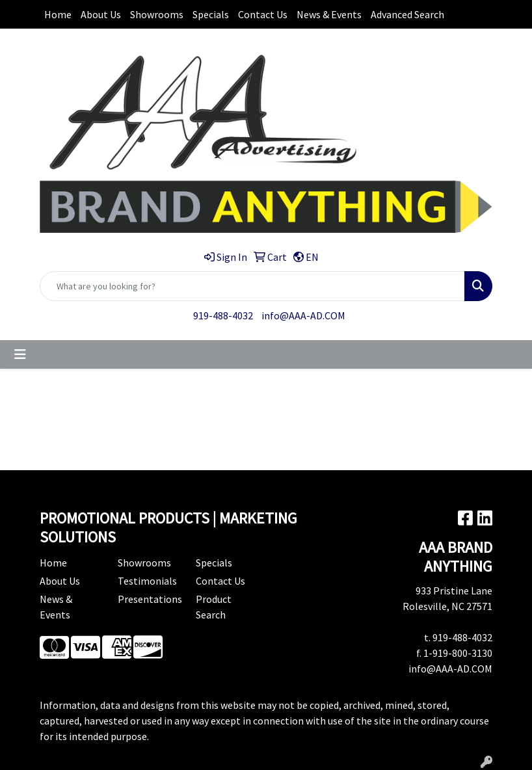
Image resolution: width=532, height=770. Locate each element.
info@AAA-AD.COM (303, 315)
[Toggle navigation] (20, 354)
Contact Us (263, 14)
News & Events (329, 14)
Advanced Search (407, 14)
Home (58, 14)
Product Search (214, 607)
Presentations (149, 599)
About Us (101, 14)
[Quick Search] (252, 286)
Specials (211, 14)
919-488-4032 (223, 315)
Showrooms (157, 14)
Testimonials (147, 581)
